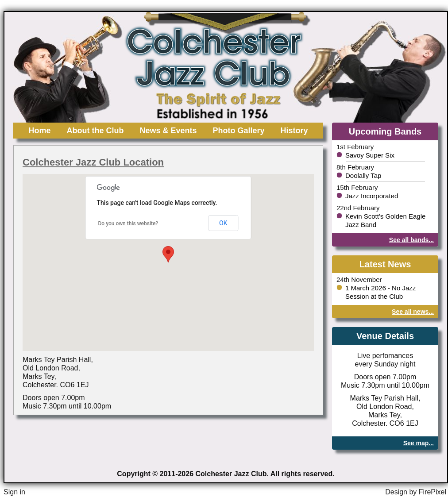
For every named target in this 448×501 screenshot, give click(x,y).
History (294, 131)
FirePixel (433, 492)
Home (39, 131)
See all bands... (411, 240)
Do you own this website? (128, 224)
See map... (419, 443)
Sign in (14, 492)
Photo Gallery (239, 131)
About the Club (95, 131)
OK (223, 223)
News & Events (168, 131)
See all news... (413, 312)
